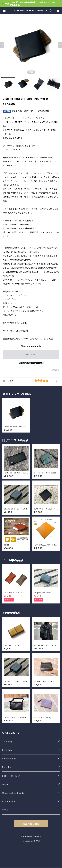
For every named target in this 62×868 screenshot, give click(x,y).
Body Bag (7, 767)
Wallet (5, 784)
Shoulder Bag (9, 759)
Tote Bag (7, 741)
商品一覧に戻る (31, 824)
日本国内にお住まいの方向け (31, 363)
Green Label (9, 802)
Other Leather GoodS (13, 793)
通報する (56, 370)
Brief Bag (7, 750)
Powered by (31, 841)
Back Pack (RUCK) (12, 776)
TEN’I (5, 810)
